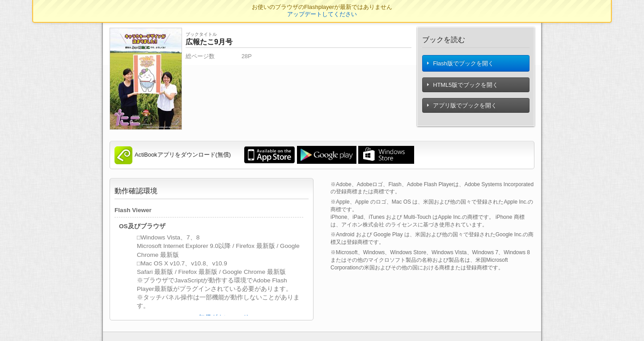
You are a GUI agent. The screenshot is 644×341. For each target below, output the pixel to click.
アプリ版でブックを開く (462, 109)
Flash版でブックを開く (461, 65)
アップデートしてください (322, 14)
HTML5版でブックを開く (463, 88)
